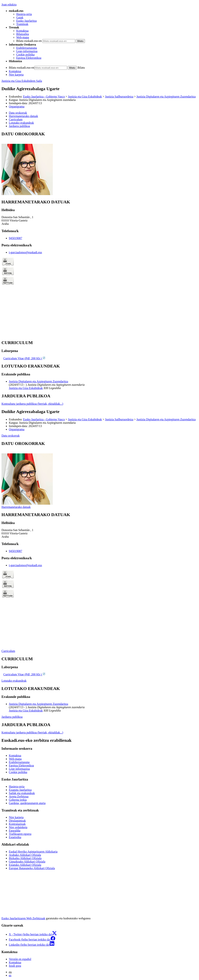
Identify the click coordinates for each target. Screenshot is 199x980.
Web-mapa (23, 37)
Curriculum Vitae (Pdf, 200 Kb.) (24, 358)
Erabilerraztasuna (27, 48)
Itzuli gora (15, 966)
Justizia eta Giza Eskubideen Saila (22, 81)
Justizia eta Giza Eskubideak (85, 97)
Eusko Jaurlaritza (26, 21)
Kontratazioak (17, 824)
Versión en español (20, 959)
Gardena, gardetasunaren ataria (27, 803)
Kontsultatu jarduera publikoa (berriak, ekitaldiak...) (32, 404)
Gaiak (20, 17)
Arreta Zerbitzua (19, 796)
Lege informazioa (19, 769)
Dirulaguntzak (17, 821)
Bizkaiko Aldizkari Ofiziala (25, 858)
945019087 (16, 238)
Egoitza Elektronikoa (29, 58)
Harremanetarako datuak (16, 507)
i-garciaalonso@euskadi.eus (25, 252)
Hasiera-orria (24, 14)
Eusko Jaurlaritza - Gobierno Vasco (44, 97)
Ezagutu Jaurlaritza (20, 790)
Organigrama (17, 106)
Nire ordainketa (18, 827)
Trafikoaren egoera (20, 834)
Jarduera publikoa (12, 717)
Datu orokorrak (11, 436)
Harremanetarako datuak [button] (23, 116)
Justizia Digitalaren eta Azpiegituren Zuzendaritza (166, 97)
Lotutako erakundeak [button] (21, 123)
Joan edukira (9, 5)
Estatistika (15, 837)
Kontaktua (22, 31)
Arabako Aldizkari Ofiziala (25, 855)
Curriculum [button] (16, 119)
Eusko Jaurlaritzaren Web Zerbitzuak (23, 918)
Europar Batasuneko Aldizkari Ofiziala (32, 868)
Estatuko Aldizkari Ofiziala (25, 865)
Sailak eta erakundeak (22, 793)
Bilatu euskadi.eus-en (29, 41)
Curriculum (8, 651)
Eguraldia (15, 831)
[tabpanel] (99, 164)
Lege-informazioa (27, 51)
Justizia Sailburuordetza (119, 97)
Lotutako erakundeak (14, 681)
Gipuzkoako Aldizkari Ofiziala (27, 862)
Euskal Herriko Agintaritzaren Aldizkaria (33, 852)
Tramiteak (22, 24)
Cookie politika (25, 54)
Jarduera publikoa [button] (19, 126)
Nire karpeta (16, 75)
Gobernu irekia (18, 800)
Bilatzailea (23, 34)
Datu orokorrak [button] (18, 113)
